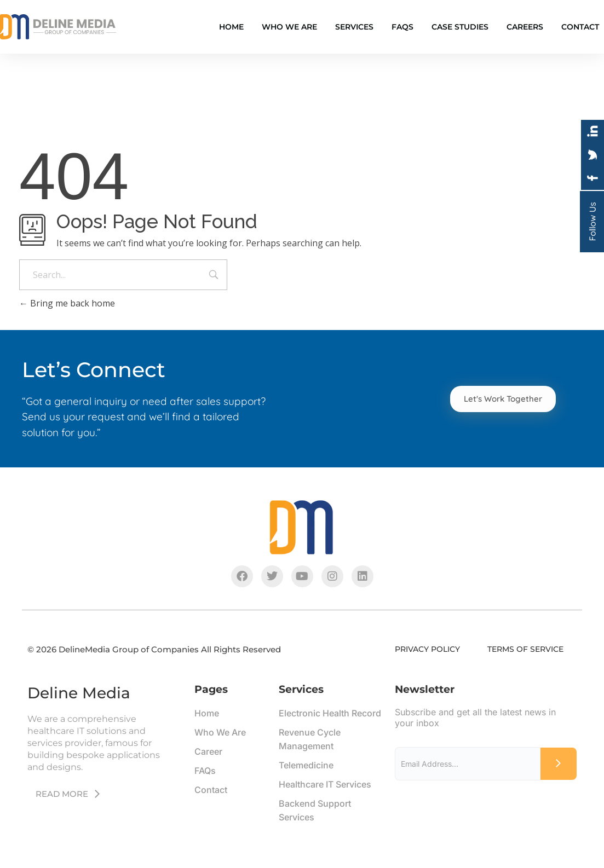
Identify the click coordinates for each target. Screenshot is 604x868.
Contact (580, 27)
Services (354, 27)
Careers (525, 27)
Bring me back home (67, 303)
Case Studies (460, 27)
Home (231, 27)
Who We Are (289, 27)
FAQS (402, 27)
